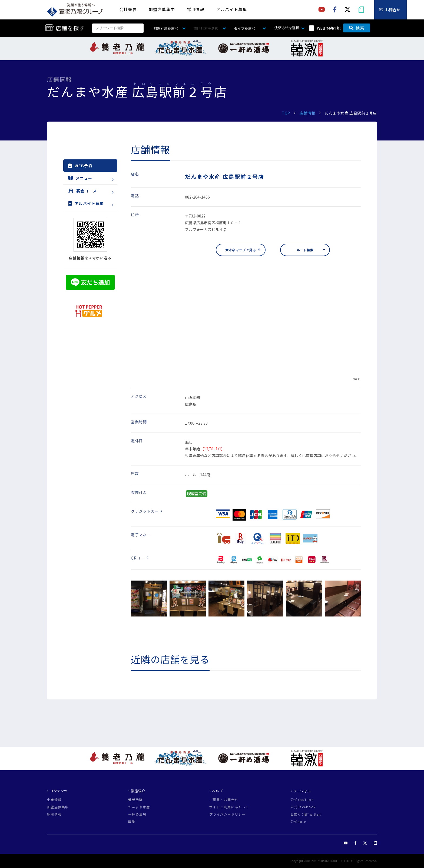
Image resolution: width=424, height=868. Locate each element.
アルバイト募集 (232, 9)
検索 (357, 28)
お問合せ (393, 10)
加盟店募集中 (162, 9)
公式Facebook (303, 807)
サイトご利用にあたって (229, 807)
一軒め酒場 (137, 814)
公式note (298, 822)
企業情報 (54, 800)
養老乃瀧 (135, 800)
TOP (286, 113)
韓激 (132, 822)
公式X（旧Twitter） (307, 814)
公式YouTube (302, 800)
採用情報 (196, 9)
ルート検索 (305, 250)
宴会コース (82, 191)
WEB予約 (80, 166)
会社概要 (128, 9)
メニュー (80, 178)
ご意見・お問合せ (224, 800)
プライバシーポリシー (227, 814)
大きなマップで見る (241, 250)
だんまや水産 (139, 807)
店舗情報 (307, 113)
